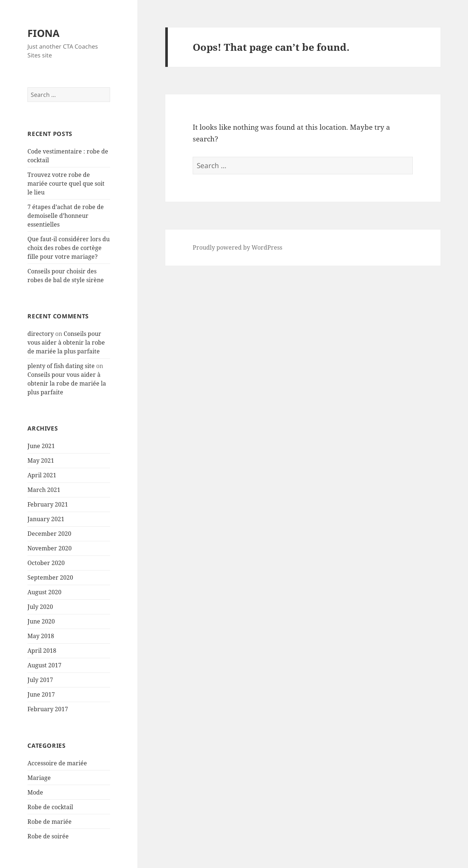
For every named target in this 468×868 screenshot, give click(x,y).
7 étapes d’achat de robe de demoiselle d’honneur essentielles (66, 216)
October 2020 (46, 563)
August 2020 (44, 592)
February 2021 (48, 504)
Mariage (39, 778)
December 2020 (49, 534)
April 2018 (42, 651)
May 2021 (41, 460)
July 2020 (40, 607)
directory (41, 334)
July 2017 (40, 680)
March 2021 (44, 490)
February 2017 (48, 709)
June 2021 (41, 446)
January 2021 (46, 519)
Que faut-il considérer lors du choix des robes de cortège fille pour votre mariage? (69, 248)
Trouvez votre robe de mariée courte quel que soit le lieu (66, 183)
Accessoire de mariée (57, 763)
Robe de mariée (50, 822)
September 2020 (50, 577)
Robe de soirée (48, 836)
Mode (35, 792)
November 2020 (50, 548)
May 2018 (41, 636)
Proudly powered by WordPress (237, 247)
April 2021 (42, 475)
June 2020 (41, 621)
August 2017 (44, 665)
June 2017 (41, 694)
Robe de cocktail (50, 807)
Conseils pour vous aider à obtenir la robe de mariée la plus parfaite (66, 342)
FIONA (44, 33)
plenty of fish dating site (61, 366)
